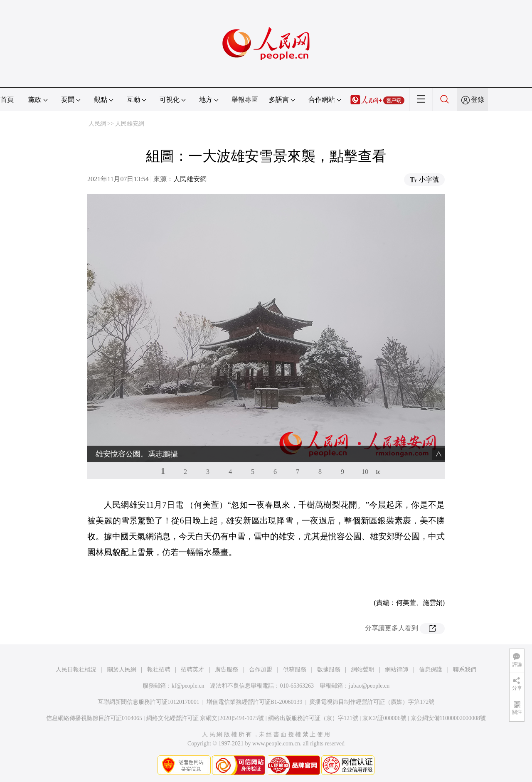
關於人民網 (122, 670)
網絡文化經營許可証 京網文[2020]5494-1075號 (205, 718)
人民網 (97, 124)
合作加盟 (261, 670)
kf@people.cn (188, 686)
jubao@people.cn (369, 686)
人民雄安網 (130, 124)
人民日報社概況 (76, 670)
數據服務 (329, 670)
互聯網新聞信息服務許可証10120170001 (149, 702)
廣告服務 (227, 670)
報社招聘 (159, 670)
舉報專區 (245, 100)
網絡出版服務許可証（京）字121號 (313, 718)
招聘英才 (192, 670)
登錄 (478, 100)
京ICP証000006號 (384, 718)
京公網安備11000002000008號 (448, 718)
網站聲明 (363, 670)
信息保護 (431, 670)
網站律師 (397, 670)
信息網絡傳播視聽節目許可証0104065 (94, 718)
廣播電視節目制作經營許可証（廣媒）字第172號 (372, 702)
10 (365, 472)
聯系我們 (465, 670)
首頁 (7, 100)
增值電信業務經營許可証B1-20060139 (255, 702)
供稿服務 (295, 670)
